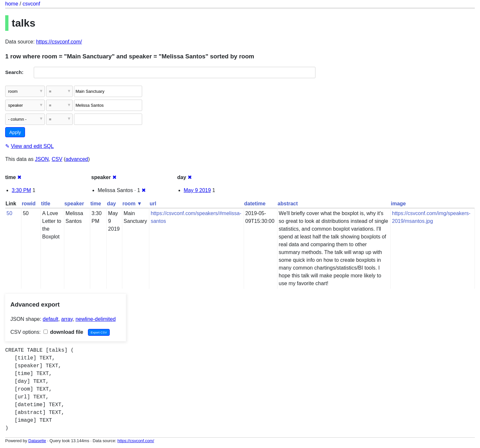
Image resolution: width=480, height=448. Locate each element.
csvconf (31, 4)
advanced (77, 159)
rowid (29, 204)
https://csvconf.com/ (59, 42)
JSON (42, 159)
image (398, 204)
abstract (288, 204)
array (67, 319)
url (153, 204)
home (12, 4)
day (112, 204)
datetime (255, 204)
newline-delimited (96, 319)
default (51, 319)
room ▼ (132, 204)
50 (9, 213)
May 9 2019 (197, 190)
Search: (14, 72)
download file (63, 332)
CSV (57, 159)
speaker (74, 204)
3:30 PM (21, 190)
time (96, 204)
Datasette (37, 441)
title (46, 204)
